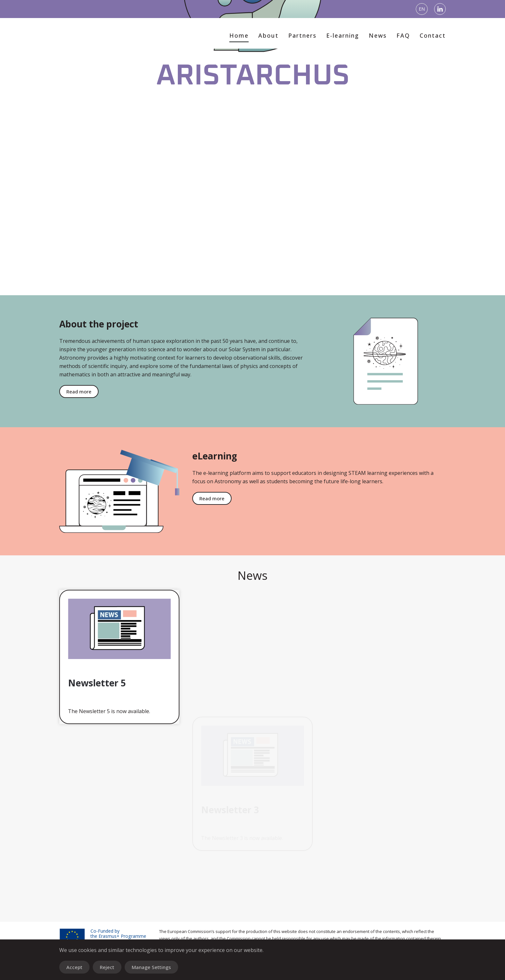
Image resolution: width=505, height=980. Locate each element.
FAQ (403, 35)
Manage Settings (151, 967)
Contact (433, 35)
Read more (461, 498)
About (268, 35)
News (378, 35)
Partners (302, 35)
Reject (107, 967)
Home (239, 35)
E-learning (343, 35)
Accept (74, 967)
